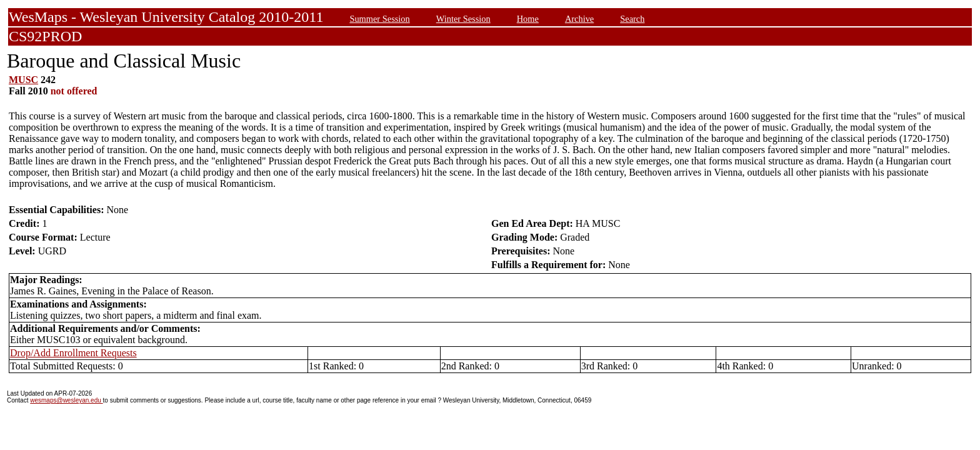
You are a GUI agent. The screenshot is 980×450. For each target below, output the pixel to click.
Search (632, 19)
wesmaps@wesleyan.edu (66, 400)
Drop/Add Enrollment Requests (73, 353)
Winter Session (463, 19)
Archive (579, 19)
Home (528, 19)
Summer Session (379, 19)
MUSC (23, 80)
